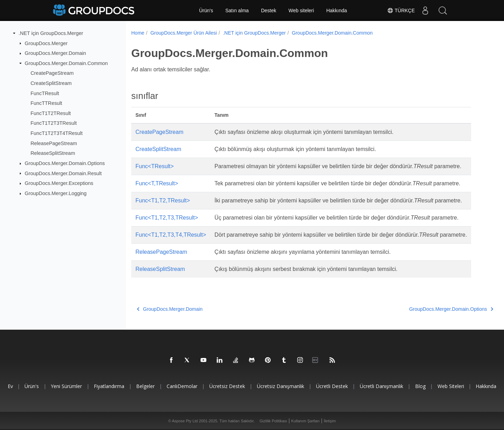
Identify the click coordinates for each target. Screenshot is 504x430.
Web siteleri (301, 10)
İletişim (330, 421)
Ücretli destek (332, 386)
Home (138, 33)
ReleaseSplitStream (53, 153)
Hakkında (337, 10)
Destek (269, 10)
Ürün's (206, 10)
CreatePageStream (52, 73)
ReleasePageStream (54, 143)
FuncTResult (45, 93)
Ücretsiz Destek (227, 386)
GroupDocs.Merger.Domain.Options (65, 163)
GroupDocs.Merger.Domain (55, 53)
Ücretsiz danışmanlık (281, 386)
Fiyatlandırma (109, 386)
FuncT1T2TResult (51, 113)
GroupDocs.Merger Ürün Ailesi (184, 33)
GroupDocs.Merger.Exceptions (59, 183)
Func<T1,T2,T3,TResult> (167, 218)
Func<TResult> (155, 166)
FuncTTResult (46, 103)
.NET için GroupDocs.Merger (51, 33)
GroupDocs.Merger (46, 43)
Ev (10, 386)
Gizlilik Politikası (274, 421)
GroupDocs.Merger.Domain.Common (66, 63)
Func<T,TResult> (157, 183)
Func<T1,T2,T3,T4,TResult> (171, 235)
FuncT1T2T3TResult (54, 123)
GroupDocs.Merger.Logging (56, 193)
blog (420, 386)
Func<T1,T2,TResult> (163, 200)
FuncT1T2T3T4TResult (57, 133)
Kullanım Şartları (305, 421)
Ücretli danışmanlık (381, 386)
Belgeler (145, 386)
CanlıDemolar (182, 386)
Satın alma (237, 10)
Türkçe (401, 10)
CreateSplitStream (51, 83)
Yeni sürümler (66, 386)
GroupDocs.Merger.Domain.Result (63, 173)
